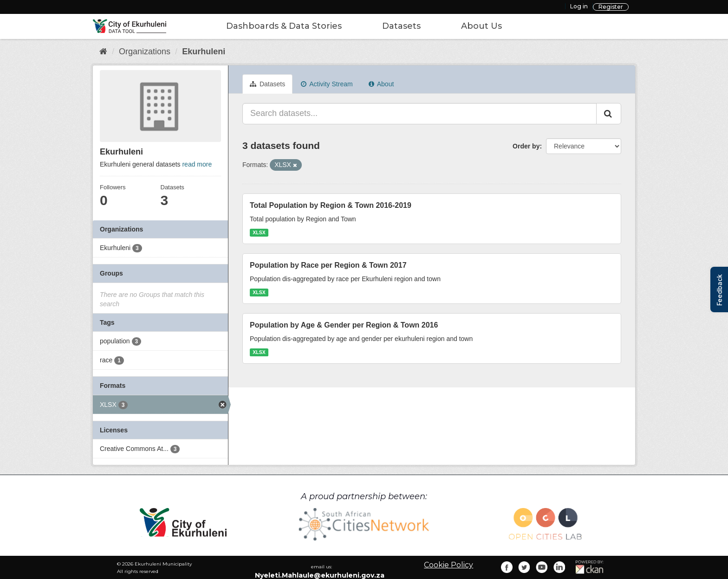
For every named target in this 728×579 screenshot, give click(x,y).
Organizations (145, 51)
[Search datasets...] (419, 114)
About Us (481, 26)
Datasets (401, 26)
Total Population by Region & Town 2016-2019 (331, 205)
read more (197, 164)
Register (611, 7)
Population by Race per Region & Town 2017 (328, 265)
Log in (579, 6)
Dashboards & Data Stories (284, 26)
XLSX (259, 232)
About (381, 84)
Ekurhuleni (204, 51)
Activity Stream (327, 84)
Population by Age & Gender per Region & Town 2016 (344, 325)
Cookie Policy (448, 565)
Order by (526, 146)
